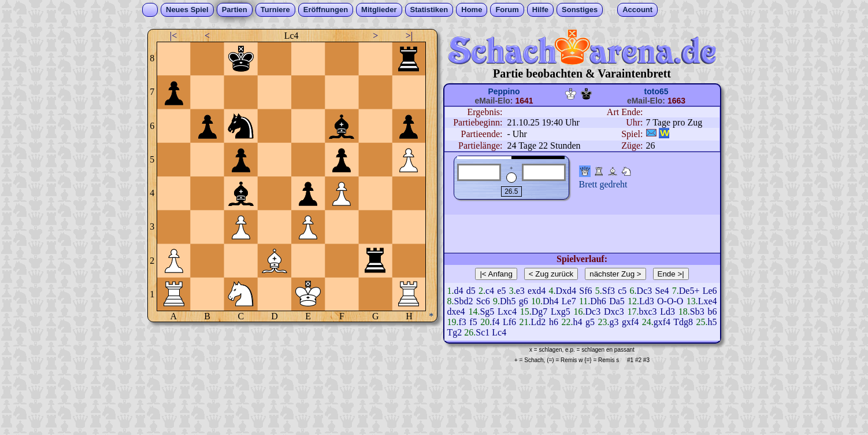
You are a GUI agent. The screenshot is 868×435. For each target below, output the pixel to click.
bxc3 (648, 311)
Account (637, 10)
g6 (524, 301)
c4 (490, 291)
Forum (507, 10)
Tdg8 (683, 322)
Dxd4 (566, 291)
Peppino (504, 91)
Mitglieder (379, 10)
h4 (577, 322)
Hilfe (540, 10)
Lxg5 (561, 311)
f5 (473, 322)
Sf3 (609, 291)
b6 (713, 311)
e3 (520, 291)
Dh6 (598, 301)
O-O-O (670, 301)
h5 (713, 322)
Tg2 (455, 332)
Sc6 (483, 301)
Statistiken (429, 10)
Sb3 (697, 311)
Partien (235, 10)
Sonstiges (580, 10)
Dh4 (551, 301)
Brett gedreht (603, 184)
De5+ (689, 291)
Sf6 (585, 291)
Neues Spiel (187, 10)
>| (409, 36)
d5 (471, 291)
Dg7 (540, 311)
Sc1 (483, 332)
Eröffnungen (326, 10)
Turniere (275, 10)
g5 (590, 322)
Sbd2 (464, 301)
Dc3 (645, 291)
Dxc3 (614, 311)
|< (173, 36)
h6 (554, 322)
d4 (459, 291)
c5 (622, 291)
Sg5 (487, 311)
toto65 (656, 91)
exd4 (537, 291)
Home (472, 10)
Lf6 (509, 322)
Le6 (710, 291)
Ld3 (647, 301)
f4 (496, 322)
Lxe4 (708, 301)
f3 (463, 322)
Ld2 (539, 322)
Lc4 (499, 332)
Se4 (662, 291)
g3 (614, 322)
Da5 (617, 301)
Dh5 (508, 301)
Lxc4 (507, 311)
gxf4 (630, 322)
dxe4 (456, 311)
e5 (501, 291)
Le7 (569, 301)
